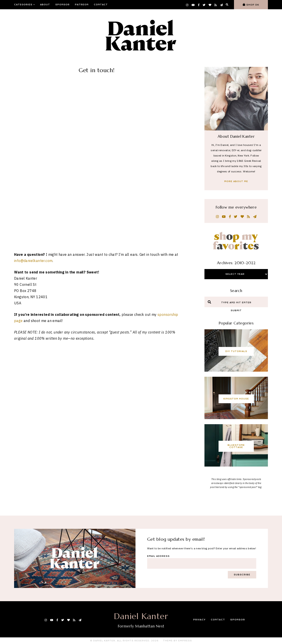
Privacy (200, 620)
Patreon (82, 5)
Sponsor (62, 5)
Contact (101, 5)
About (45, 5)
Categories (24, 5)
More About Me (236, 181)
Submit (236, 311)
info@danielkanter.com (33, 100)
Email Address (158, 556)
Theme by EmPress (177, 641)
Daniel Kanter (141, 616)
